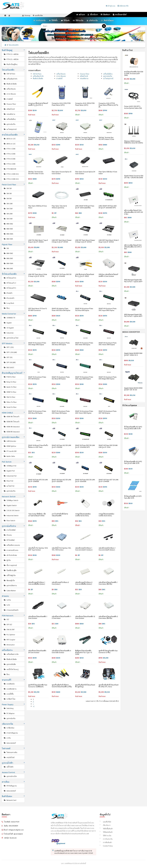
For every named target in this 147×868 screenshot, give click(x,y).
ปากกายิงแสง (10, 94)
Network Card (10, 800)
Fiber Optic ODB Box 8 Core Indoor (37, 207)
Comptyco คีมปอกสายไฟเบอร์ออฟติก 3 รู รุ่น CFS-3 (38, 104)
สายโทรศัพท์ (9, 530)
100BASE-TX (9, 318)
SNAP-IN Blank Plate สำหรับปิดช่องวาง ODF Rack (38, 446)
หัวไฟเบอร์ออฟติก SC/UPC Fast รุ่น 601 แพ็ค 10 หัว (133, 462)
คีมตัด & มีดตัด (10, 84)
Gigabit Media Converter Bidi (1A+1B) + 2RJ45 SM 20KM (134, 177)
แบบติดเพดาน (10, 689)
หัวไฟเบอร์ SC (10, 278)
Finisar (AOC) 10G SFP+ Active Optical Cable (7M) (133, 107)
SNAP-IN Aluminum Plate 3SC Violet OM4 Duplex (108, 344)
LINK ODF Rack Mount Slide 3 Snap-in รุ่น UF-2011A (38, 275)
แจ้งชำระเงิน (92, 20)
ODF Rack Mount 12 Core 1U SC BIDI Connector (38, 309)
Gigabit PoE (9, 471)
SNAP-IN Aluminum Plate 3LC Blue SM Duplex (84, 309)
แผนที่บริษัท (105, 822)
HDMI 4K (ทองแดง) (12, 427)
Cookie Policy (106, 846)
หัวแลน (8, 535)
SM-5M (8, 198)
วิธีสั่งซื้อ (53, 20)
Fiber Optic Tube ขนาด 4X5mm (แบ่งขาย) (59, 207)
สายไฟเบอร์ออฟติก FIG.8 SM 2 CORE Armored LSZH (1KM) (134, 73)
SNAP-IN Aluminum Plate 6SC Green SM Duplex (61, 412)
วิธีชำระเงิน (78, 20)
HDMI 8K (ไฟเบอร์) (11, 421)
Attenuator (9, 645)
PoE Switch (7, 462)
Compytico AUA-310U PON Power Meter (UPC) (61, 104)
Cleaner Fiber (10, 104)
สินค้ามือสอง (7, 796)
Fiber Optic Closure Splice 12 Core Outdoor (62, 173)
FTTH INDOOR (10, 169)
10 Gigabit (9, 328)
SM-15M (8, 209)
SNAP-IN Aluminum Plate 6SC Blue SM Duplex (37, 412)
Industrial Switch (11, 515)
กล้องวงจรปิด (7, 724)
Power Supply (8, 704)
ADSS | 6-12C (10, 139)
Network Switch (9, 496)
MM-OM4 (8, 234)
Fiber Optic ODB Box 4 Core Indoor (108, 173)
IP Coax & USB (10, 451)
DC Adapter (9, 713)
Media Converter (9, 314)
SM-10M (8, 203)
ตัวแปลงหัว (9, 298)
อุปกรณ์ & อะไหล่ (11, 338)
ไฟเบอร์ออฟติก (14, 45)
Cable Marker (10, 590)
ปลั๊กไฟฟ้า (9, 767)
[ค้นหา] (104, 26)
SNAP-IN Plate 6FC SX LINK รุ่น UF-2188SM (38, 481)
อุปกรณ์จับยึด (10, 664)
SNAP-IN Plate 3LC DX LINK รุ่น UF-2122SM (61, 446)
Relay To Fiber (10, 382)
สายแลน (5, 596)
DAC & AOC (9, 367)
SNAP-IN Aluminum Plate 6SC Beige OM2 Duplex (108, 378)
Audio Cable (9, 456)
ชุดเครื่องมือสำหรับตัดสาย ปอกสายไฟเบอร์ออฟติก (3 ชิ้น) (62, 686)
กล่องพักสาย (9, 114)
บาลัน (7, 738)
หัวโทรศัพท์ (9, 540)
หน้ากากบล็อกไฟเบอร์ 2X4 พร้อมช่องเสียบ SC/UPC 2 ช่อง (133, 247)
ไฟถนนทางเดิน (10, 752)
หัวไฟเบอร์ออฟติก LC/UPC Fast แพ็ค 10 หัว (133, 497)
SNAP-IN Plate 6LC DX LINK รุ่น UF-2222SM (61, 481)
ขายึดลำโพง (9, 699)
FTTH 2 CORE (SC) (11, 179)
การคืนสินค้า (106, 842)
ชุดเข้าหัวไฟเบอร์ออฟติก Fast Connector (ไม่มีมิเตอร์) (38, 686)
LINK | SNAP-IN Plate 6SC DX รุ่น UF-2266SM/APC (108, 207)
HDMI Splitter (10, 446)
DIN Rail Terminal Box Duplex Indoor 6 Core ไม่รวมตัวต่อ (85, 138)
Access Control (8, 772)
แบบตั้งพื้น (9, 694)
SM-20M (8, 214)
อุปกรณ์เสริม (9, 124)
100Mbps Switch (11, 500)
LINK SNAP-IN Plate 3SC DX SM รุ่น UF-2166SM (62, 275)
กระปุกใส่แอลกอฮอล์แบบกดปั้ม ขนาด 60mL (106, 515)
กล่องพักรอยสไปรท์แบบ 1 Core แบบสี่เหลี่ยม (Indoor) (37, 583)
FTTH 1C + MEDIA (11, 54)
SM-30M (8, 219)
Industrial (8, 333)
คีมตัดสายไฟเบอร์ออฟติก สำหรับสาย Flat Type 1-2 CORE (84, 652)
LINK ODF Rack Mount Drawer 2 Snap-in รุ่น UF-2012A (62, 241)
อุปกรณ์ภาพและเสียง (11, 437)
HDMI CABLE (7, 413)
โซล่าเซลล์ (6, 748)
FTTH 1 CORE (9, 149)
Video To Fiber (10, 402)
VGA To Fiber (9, 397)
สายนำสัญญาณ (11, 733)
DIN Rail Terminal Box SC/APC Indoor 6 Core (106, 138)
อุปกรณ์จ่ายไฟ (10, 776)
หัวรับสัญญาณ (10, 786)
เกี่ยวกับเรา (93, 15)
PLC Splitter (9, 634)
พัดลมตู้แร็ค (9, 580)
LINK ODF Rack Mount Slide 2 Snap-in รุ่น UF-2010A (109, 241)
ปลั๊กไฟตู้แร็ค (10, 575)
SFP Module (7, 343)
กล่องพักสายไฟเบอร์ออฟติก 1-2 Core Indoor (62, 617)
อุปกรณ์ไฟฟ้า (8, 763)
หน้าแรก (81, 15)
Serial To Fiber (10, 407)
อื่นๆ (7, 308)
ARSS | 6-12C (10, 144)
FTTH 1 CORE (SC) (11, 174)
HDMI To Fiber (10, 392)
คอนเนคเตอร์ (10, 743)
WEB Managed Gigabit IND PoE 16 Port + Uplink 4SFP (133, 315)
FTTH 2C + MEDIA (11, 59)
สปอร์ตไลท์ (9, 757)
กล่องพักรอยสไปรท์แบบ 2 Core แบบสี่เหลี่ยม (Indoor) (84, 583)
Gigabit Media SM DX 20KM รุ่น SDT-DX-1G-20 (133, 389)
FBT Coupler (9, 640)
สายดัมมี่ (8, 99)
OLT (6, 619)
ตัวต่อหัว (8, 293)
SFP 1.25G (9, 347)
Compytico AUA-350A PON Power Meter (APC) (85, 104)
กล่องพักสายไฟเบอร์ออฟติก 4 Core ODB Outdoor (61, 652)
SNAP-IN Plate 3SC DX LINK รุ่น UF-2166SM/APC (85, 446)
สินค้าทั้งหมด (107, 20)
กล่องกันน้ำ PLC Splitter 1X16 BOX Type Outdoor (38, 549)
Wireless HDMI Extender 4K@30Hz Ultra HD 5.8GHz (134, 142)
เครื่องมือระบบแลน (12, 545)
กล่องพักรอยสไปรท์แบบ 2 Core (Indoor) (60, 583)
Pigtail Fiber (7, 244)
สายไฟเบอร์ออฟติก (10, 135)
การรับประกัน (40, 20)
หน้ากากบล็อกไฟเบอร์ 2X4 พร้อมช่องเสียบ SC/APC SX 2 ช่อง (134, 212)
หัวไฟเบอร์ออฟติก (9, 274)
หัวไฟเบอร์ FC (10, 288)
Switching (8, 708)
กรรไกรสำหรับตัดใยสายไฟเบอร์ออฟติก (60, 515)
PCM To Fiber (10, 377)
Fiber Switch (9, 520)
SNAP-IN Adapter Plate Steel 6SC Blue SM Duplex (61, 309)
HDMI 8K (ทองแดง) (12, 432)
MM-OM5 (8, 239)
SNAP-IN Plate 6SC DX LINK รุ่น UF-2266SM (85, 481)
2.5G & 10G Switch (12, 510)
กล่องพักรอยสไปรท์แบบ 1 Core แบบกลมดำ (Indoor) (107, 549)
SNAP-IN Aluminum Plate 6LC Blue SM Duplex (61, 378)
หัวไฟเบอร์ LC (10, 283)
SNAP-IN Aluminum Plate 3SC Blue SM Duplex (61, 344)
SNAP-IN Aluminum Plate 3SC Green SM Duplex (84, 344)
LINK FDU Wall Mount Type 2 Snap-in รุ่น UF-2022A (38, 241)
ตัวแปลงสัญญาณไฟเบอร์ (12, 373)
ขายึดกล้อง (9, 728)
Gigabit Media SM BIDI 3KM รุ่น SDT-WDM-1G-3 (133, 354)
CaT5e (7, 600)
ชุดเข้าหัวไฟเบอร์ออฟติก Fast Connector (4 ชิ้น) (108, 652)
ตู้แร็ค (7, 560)
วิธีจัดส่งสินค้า (106, 832)
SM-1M (8, 188)
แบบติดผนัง (9, 684)
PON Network (8, 616)
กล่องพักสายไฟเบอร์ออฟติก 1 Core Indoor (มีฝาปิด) (108, 583)
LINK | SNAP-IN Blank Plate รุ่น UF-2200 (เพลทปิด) (85, 207)
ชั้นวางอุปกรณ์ (10, 565)
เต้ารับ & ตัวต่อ (10, 555)
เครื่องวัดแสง (10, 89)
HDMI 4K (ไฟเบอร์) (11, 416)
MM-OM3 (8, 229)
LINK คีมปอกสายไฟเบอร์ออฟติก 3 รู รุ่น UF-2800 (85, 275)
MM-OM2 (8, 224)
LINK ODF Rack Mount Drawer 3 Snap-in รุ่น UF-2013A (85, 241)
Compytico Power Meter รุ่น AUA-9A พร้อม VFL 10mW (37, 138)
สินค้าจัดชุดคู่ (7, 50)
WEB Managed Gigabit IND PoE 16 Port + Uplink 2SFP (133, 281)
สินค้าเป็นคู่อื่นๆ (11, 64)
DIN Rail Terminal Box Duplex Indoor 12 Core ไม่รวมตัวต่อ (62, 138)
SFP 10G (8, 357)
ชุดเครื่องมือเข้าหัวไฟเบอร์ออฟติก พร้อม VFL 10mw (109, 686)
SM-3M (8, 193)
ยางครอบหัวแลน (11, 550)
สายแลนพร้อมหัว (11, 610)
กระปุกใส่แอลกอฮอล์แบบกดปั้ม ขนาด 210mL (83, 515)
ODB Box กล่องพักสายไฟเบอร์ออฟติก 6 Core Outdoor (108, 275)
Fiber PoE (8, 481)
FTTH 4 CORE (9, 159)
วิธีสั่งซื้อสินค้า (106, 829)
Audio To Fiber (10, 387)
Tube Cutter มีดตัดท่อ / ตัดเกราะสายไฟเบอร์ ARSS (37, 515)
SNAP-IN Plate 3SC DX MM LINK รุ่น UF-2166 (108, 446)
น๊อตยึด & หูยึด (10, 570)
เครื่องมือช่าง (7, 650)
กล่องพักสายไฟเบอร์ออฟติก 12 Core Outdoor (85, 617)
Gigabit (8, 323)
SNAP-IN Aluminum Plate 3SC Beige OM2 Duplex (37, 344)
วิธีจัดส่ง (65, 20)
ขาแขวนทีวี (7, 680)
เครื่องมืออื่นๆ (10, 119)
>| (34, 706)
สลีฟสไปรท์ (9, 109)
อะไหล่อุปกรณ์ (10, 129)
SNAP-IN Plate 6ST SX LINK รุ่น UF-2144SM (109, 481)
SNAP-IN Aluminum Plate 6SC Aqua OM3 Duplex (84, 378)
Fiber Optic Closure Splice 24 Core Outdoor (85, 173)
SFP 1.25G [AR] (10, 352)
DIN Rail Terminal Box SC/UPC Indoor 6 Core (36, 173)
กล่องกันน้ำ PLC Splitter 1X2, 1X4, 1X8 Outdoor (61, 549)
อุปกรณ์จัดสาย (10, 585)
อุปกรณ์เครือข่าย (9, 526)
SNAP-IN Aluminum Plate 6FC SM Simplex (37, 378)
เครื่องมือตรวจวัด (11, 654)
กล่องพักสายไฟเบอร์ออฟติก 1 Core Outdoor (38, 617)
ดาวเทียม (6, 782)
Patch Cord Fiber (9, 184)
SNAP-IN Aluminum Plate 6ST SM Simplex (108, 412)
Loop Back (9, 303)
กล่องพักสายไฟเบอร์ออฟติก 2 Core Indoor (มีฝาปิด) (108, 617)
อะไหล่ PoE (9, 486)
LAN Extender (10, 441)
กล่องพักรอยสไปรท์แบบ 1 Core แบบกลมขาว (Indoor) (84, 549)
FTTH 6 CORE (9, 164)
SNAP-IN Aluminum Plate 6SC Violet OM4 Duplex (84, 412)
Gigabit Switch (10, 505)
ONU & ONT (9, 629)
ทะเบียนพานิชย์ (120, 15)
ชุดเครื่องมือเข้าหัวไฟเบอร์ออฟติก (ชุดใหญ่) (85, 686)
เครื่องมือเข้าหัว (10, 79)
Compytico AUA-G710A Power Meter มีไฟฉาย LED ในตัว (108, 105)
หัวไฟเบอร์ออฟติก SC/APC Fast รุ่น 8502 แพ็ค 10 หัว (133, 428)
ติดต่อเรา (105, 15)
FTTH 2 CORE (9, 154)
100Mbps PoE (10, 466)
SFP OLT (8, 624)
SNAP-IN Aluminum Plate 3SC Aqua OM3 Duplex (108, 309)
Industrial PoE (10, 476)
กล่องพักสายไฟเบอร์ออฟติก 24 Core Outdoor (37, 652)
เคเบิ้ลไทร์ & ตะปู (11, 669)
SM (6, 248)
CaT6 (7, 605)
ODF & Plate (9, 74)
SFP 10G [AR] (10, 362)
